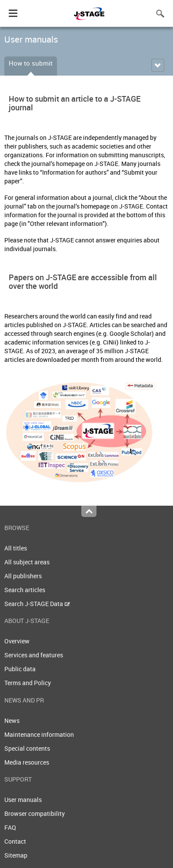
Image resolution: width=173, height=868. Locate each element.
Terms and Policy (28, 683)
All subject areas (27, 562)
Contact (15, 841)
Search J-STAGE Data (37, 604)
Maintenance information (39, 734)
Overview (17, 641)
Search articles (25, 590)
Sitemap (16, 855)
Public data (20, 669)
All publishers (23, 576)
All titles (16, 548)
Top (89, 511)
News (12, 721)
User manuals (23, 800)
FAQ (10, 827)
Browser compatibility (35, 813)
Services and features (34, 655)
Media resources (27, 762)
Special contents (27, 748)
